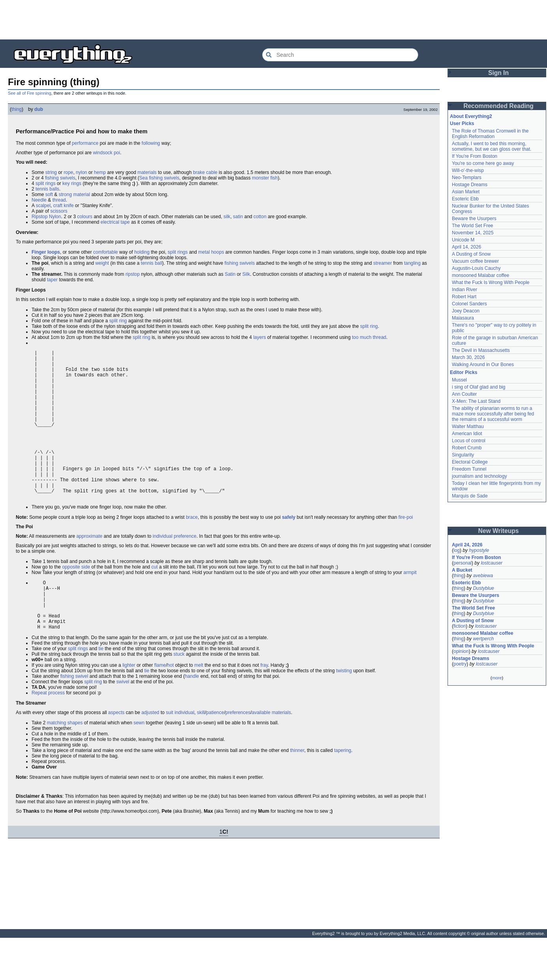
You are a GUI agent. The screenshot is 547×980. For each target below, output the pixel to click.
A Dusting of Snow (471, 254)
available (261, 755)
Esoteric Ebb (465, 199)
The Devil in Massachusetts (481, 350)
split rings (46, 183)
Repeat (39, 735)
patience (215, 755)
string (51, 172)
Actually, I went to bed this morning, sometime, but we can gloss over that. (492, 146)
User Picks (462, 123)
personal (463, 563)
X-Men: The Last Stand (476, 401)
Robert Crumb (467, 448)
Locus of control (469, 441)
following (151, 143)
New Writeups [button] (499, 531)
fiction (460, 626)
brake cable (205, 172)
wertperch (483, 639)
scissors (59, 211)
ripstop (133, 274)
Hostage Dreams (470, 185)
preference (185, 568)
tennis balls (47, 189)
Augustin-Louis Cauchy (476, 268)
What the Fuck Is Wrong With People (491, 282)
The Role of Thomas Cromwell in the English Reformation (490, 134)
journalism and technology (479, 476)
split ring (118, 321)
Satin (230, 274)
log (457, 550)
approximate (89, 568)
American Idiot (467, 434)
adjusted (150, 755)
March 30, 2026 (468, 357)
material (81, 195)
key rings (72, 183)
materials (147, 172)
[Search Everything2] (340, 55)
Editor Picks (464, 372)
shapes (75, 765)
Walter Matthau (468, 426)
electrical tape (115, 222)
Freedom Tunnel (469, 469)
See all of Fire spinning (30, 93)
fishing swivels (60, 178)
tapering (342, 793)
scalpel (43, 206)
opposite (71, 599)
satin (238, 217)
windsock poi (106, 153)
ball (158, 263)
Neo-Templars (467, 178)
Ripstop (40, 217)
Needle (39, 200)
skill (201, 755)
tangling (412, 263)
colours (85, 217)
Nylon (55, 217)
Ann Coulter (464, 394)
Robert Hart (464, 297)
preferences (238, 755)
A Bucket (462, 570)
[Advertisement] (273, 20)
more (497, 678)
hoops (218, 252)
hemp (100, 172)
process (56, 735)
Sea (143, 178)
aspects (116, 755)
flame (160, 707)
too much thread (369, 337)
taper (52, 280)
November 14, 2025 (473, 233)
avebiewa (483, 576)
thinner (297, 793)
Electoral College (470, 462)
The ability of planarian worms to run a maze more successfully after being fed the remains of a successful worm (493, 414)
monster (260, 178)
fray (264, 707)
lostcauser (492, 563)
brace (192, 549)
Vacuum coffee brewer (475, 261)
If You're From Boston (475, 156)
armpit (410, 604)
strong (65, 195)
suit (170, 755)
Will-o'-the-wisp (468, 170)
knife (68, 206)
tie (101, 691)
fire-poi (406, 549)
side (86, 599)
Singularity (463, 455)
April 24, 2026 (467, 545)
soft (49, 195)
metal (204, 252)
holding (142, 252)
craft (58, 206)
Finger (39, 252)
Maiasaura (463, 318)
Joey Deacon (466, 311)
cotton (260, 217)
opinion (461, 651)
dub (39, 109)
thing (17, 109)
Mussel (459, 380)
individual (163, 568)
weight (102, 263)
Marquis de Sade (470, 496)
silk (227, 217)
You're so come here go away (483, 163)
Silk (246, 274)
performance (85, 143)
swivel (82, 718)
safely (288, 549)
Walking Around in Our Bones (483, 365)
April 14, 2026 (466, 247)
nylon (81, 172)
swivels (172, 178)
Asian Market (466, 192)
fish (274, 178)
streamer (383, 263)
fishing (156, 178)
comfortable (106, 252)
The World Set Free (472, 226)
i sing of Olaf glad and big (479, 387)
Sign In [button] (498, 73)
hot (171, 707)
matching (57, 765)
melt (199, 707)
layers (260, 337)
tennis (147, 263)
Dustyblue (483, 588)
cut (155, 599)
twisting (344, 713)
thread (59, 200)
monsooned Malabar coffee (480, 275)
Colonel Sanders (469, 304)
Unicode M (463, 240)
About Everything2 (471, 116)
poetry (460, 664)
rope (68, 172)
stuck (179, 696)
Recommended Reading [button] (498, 106)
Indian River (465, 290)
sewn (139, 765)
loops (54, 252)
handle (192, 718)
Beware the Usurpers (474, 219)
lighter (129, 707)
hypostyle (479, 550)
